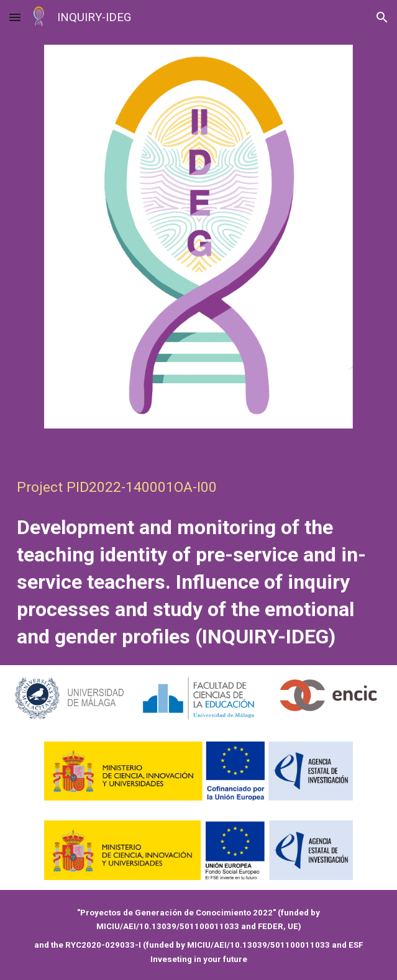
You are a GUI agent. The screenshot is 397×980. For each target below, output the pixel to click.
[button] (15, 17)
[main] (199, 552)
